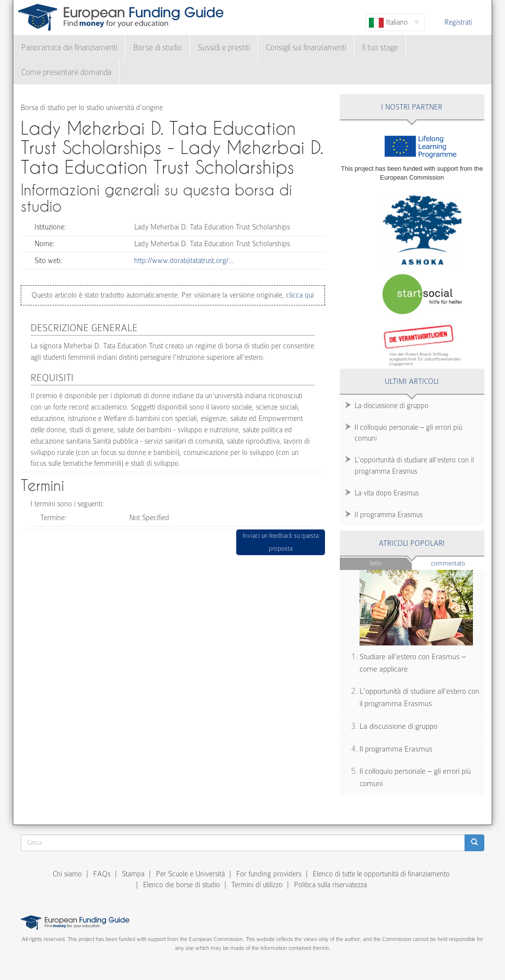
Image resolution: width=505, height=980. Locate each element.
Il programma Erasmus (389, 515)
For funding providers (269, 874)
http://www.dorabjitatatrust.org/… (184, 261)
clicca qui (299, 295)
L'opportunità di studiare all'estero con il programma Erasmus (414, 466)
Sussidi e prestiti (224, 48)
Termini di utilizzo (257, 885)
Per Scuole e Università (190, 874)
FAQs (102, 874)
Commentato (458, 563)
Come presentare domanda (66, 72)
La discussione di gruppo (392, 406)
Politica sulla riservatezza (330, 885)
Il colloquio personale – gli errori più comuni (408, 433)
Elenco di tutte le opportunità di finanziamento (381, 874)
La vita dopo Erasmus (387, 493)
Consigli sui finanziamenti (306, 48)
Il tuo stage (380, 48)
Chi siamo (67, 874)
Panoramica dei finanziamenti (69, 48)
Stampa (133, 874)
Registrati (458, 22)
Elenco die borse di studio (181, 885)
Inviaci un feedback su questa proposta (281, 542)
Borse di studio (158, 48)
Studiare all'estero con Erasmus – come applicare (413, 663)
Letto (376, 563)
